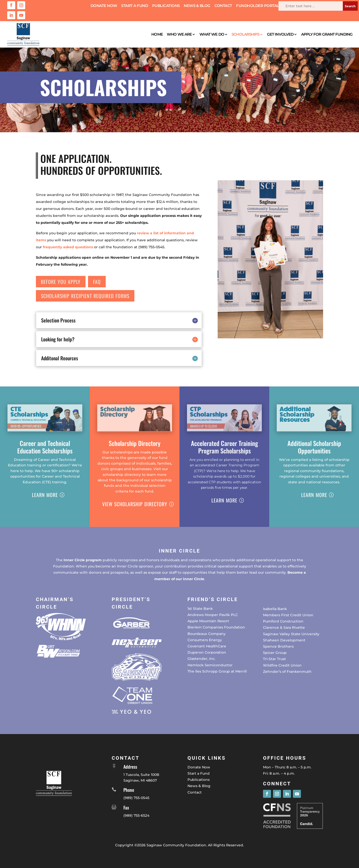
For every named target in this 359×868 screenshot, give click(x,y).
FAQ (97, 282)
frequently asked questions (68, 247)
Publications (166, 6)
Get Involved (280, 34)
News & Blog (197, 6)
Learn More (45, 495)
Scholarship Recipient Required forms (85, 296)
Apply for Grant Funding (327, 34)
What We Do (212, 34)
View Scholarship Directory (135, 504)
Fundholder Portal (258, 6)
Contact (223, 6)
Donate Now (104, 6)
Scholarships (245, 34)
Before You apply (61, 282)
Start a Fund (135, 6)
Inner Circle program (83, 560)
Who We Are (179, 34)
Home (157, 34)
